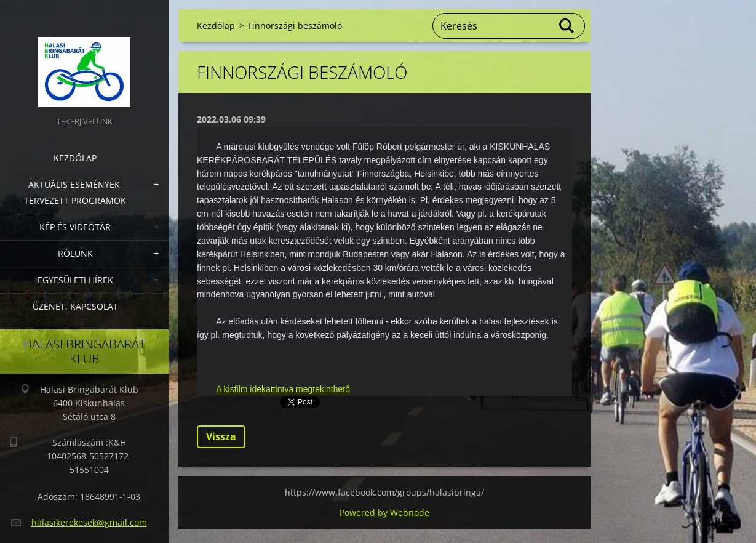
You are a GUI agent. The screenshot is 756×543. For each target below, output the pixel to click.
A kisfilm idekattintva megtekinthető (283, 389)
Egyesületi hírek (75, 280)
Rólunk (75, 253)
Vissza (221, 436)
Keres (567, 26)
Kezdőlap (75, 158)
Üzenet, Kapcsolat (75, 306)
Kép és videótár (75, 227)
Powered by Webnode (384, 513)
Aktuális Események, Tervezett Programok (75, 192)
